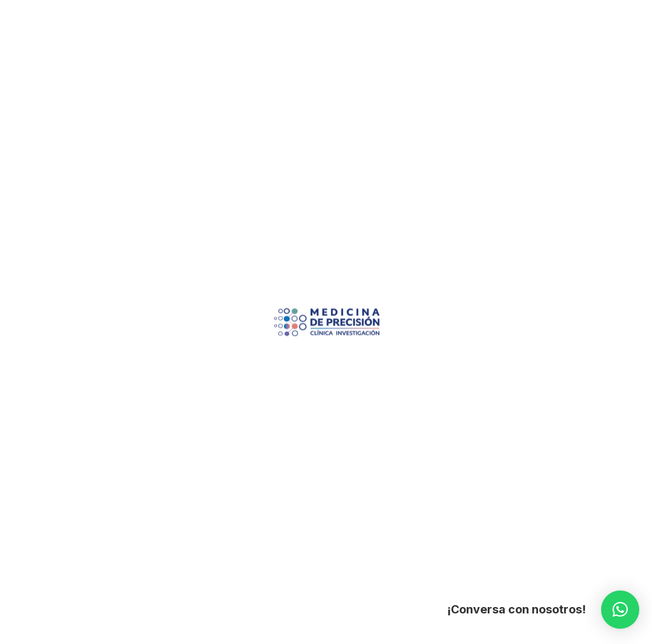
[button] (620, 610)
